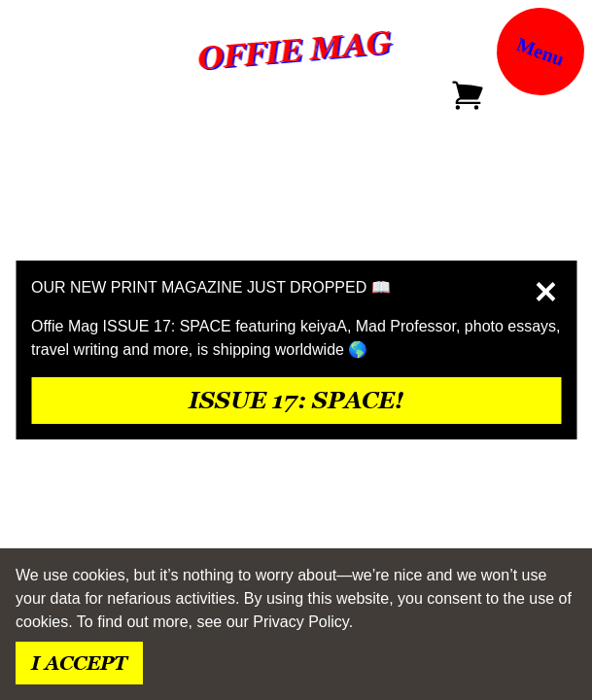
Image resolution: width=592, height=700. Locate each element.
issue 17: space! (296, 400)
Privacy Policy (300, 622)
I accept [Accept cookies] (79, 663)
